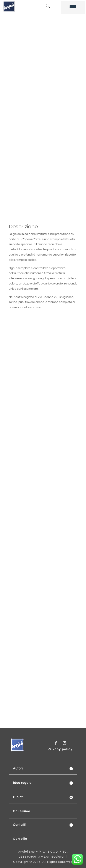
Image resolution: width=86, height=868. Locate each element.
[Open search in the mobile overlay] (48, 6)
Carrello (20, 839)
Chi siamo (22, 811)
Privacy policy (60, 749)
